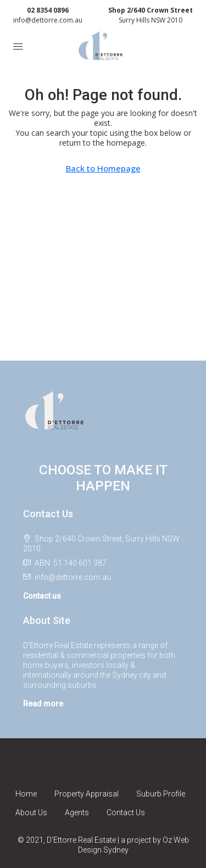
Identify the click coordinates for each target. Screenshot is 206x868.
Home (26, 794)
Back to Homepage (103, 168)
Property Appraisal (87, 794)
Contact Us (126, 812)
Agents (77, 812)
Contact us (42, 596)
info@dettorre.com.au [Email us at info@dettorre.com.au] (73, 577)
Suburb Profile (161, 794)
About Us (31, 812)
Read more (43, 704)
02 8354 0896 (48, 10)
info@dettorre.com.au (48, 20)
